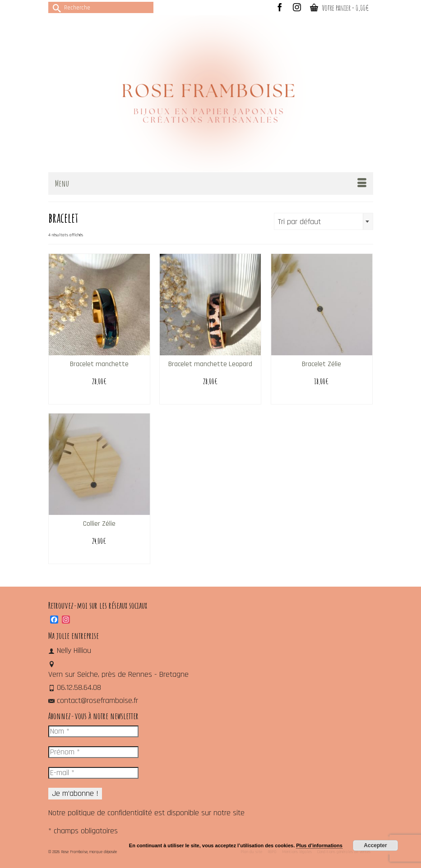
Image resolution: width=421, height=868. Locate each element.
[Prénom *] (93, 752)
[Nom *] (93, 731)
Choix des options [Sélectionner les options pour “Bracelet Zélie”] (322, 397)
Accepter (375, 845)
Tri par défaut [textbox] (299, 222)
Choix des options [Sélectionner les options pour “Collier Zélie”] (99, 556)
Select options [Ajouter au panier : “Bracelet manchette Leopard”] (210, 397)
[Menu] (211, 184)
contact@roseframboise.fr (93, 700)
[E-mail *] (93, 773)
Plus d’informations (319, 845)
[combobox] (324, 221)
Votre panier (339, 8)
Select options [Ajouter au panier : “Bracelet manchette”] (99, 397)
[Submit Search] (55, 7)
